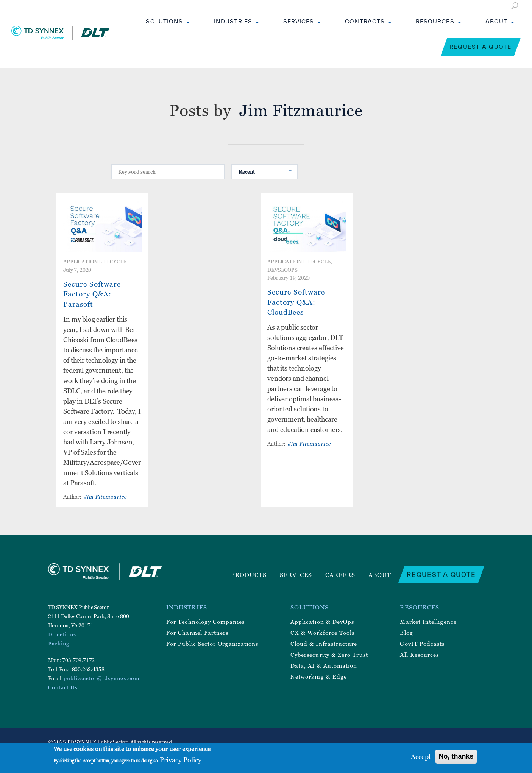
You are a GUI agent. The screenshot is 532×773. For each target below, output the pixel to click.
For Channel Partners (197, 633)
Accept (421, 757)
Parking (59, 643)
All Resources (419, 655)
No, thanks (456, 756)
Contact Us (63, 687)
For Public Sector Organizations (212, 644)
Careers (340, 575)
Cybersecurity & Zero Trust (329, 655)
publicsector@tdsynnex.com (101, 678)
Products (249, 575)
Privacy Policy (181, 760)
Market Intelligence (428, 622)
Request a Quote (481, 47)
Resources (435, 21)
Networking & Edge (319, 676)
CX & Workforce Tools (322, 633)
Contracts (365, 21)
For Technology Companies (205, 622)
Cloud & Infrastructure (324, 644)
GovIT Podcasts (422, 644)
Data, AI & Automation (324, 665)
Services (299, 21)
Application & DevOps (322, 622)
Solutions (164, 21)
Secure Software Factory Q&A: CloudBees (296, 302)
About (496, 21)
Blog (406, 633)
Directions (62, 634)
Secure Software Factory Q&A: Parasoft (92, 294)
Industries (233, 21)
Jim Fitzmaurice (105, 496)
